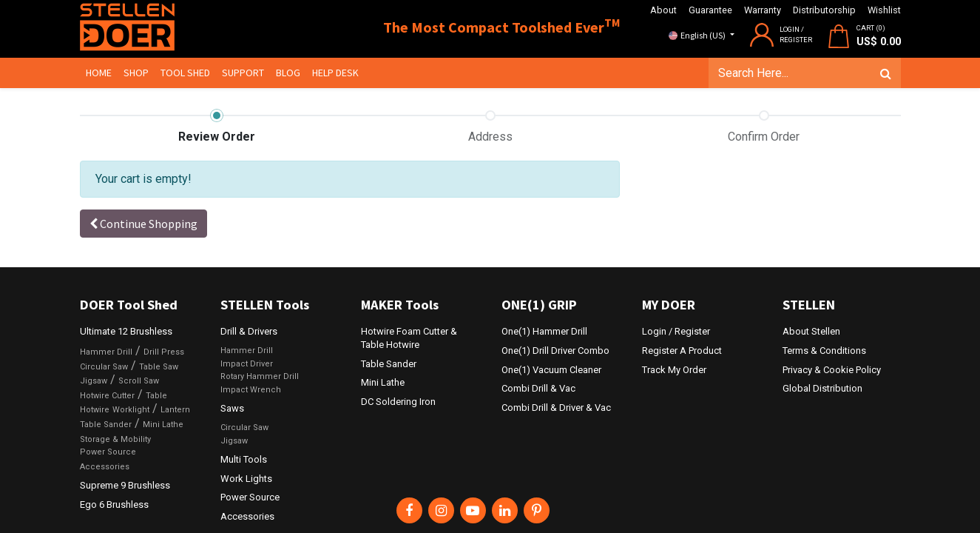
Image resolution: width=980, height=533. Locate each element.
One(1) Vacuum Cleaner (551, 370)
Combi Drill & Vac (538, 388)
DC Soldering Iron (398, 402)
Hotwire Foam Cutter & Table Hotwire (409, 338)
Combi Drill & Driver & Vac (556, 408)
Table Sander (106, 425)
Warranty (763, 10)
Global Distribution (822, 388)
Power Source (108, 452)
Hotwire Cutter (107, 396)
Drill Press (164, 352)
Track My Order (674, 370)
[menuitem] (99, 73)
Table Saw (159, 367)
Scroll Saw (139, 381)
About (663, 10)
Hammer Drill (106, 352)
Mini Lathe (163, 425)
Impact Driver (247, 364)
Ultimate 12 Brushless (126, 331)
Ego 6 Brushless (114, 504)
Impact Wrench (251, 390)
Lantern (175, 410)
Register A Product (682, 351)
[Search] (886, 73)
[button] (143, 224)
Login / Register (676, 331)
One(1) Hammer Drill (544, 331)
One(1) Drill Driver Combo (555, 351)
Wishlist (884, 10)
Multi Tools (244, 459)
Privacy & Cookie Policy (832, 370)
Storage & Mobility (115, 439)
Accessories (105, 467)
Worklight (131, 410)
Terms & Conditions (824, 351)
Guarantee (710, 10)
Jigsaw (94, 381)
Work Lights (246, 479)
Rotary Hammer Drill (260, 376)
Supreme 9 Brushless (125, 485)
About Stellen (811, 331)
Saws (232, 408)
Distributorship (824, 10)
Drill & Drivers (249, 331)
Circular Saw (104, 367)
